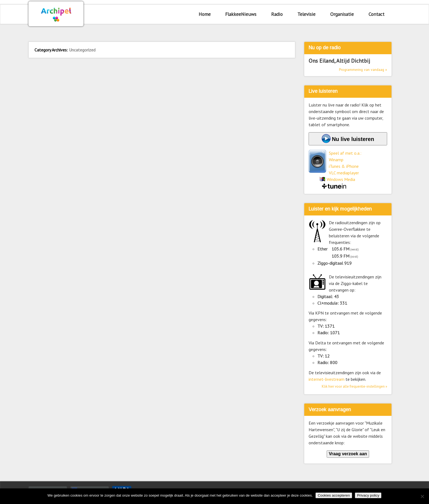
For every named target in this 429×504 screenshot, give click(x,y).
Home (205, 14)
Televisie (306, 14)
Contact (376, 14)
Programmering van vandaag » (363, 70)
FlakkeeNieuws (241, 14)
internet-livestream (327, 379)
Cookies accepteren (334, 495)
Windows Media (341, 179)
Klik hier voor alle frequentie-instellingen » (354, 386)
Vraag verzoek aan (348, 454)
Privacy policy (368, 495)
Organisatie (342, 14)
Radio (277, 14)
